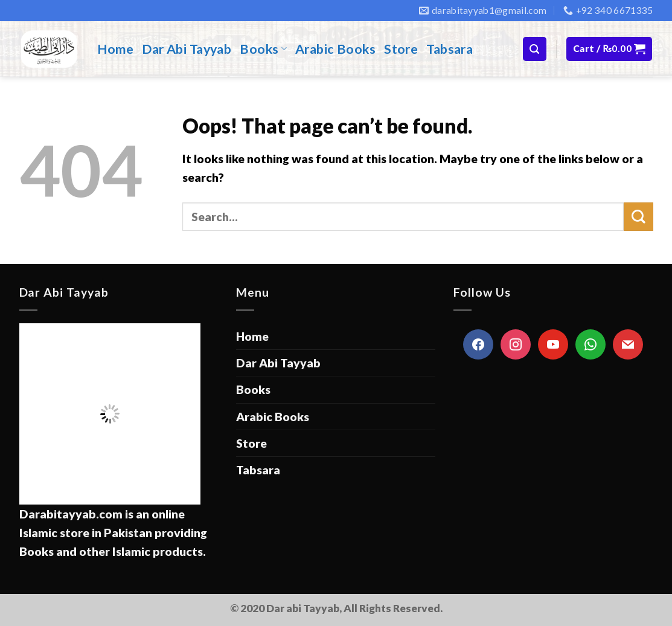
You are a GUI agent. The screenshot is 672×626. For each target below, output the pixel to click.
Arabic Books (335, 49)
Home (116, 49)
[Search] (535, 49)
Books (263, 49)
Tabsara (450, 49)
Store (401, 49)
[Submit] (638, 217)
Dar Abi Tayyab (187, 49)
